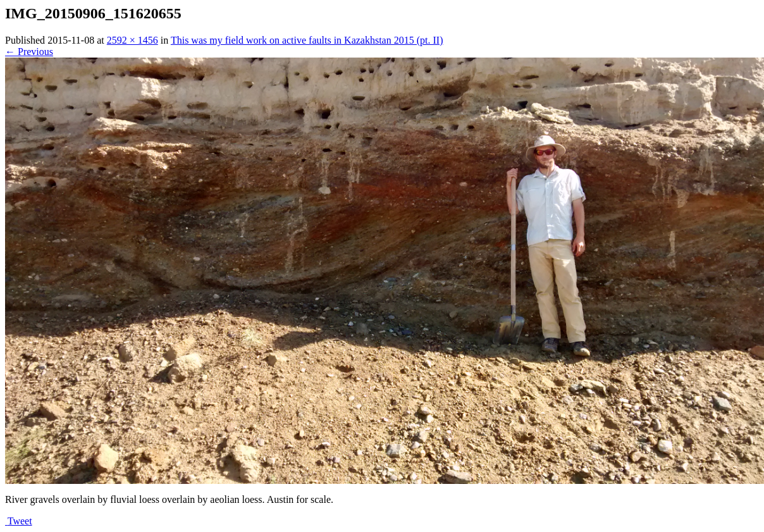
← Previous (29, 52)
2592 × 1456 (132, 40)
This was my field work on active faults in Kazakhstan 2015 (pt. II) (307, 40)
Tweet (20, 521)
